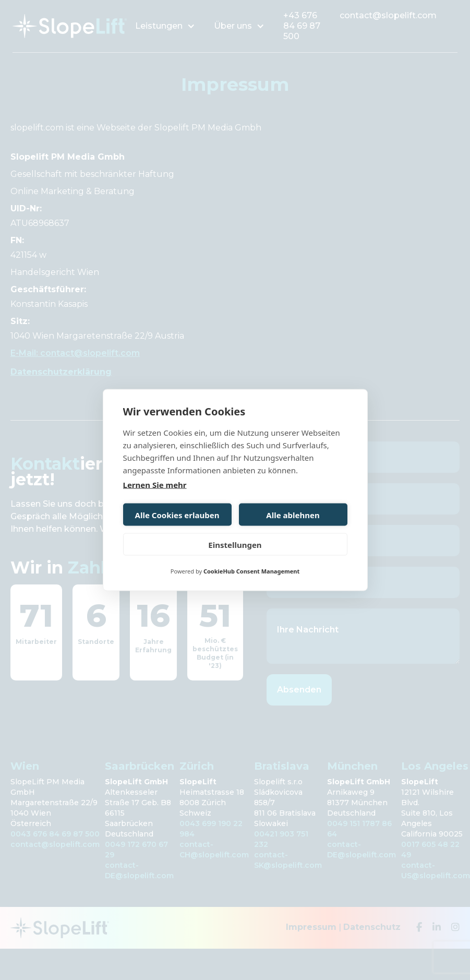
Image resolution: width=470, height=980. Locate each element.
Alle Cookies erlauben (177, 515)
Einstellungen (235, 544)
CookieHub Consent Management (251, 571)
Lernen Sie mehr (155, 485)
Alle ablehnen (293, 515)
